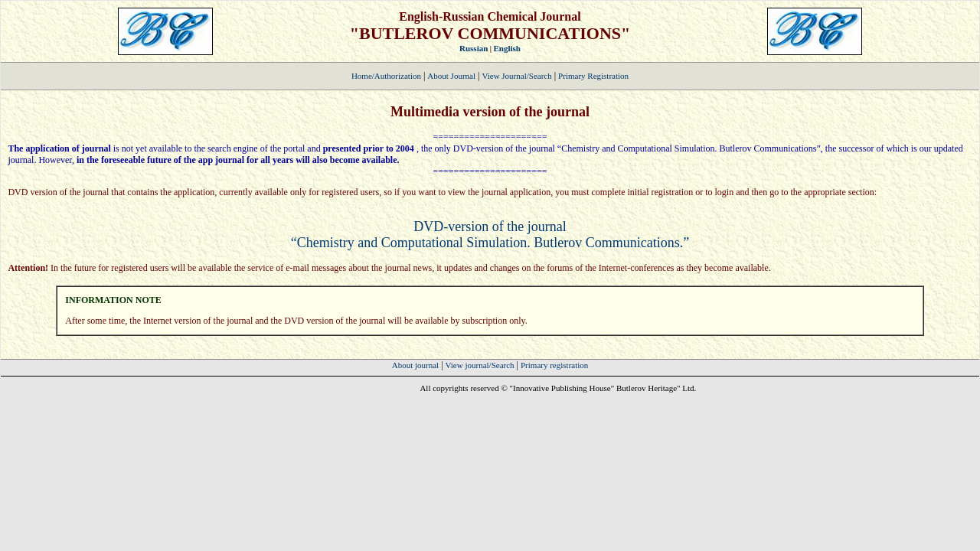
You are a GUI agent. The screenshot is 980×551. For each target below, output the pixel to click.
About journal (415, 365)
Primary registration (554, 365)
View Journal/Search (516, 76)
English (507, 48)
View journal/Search (480, 365)
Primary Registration (593, 76)
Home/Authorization (386, 76)
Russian (474, 48)
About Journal (451, 76)
